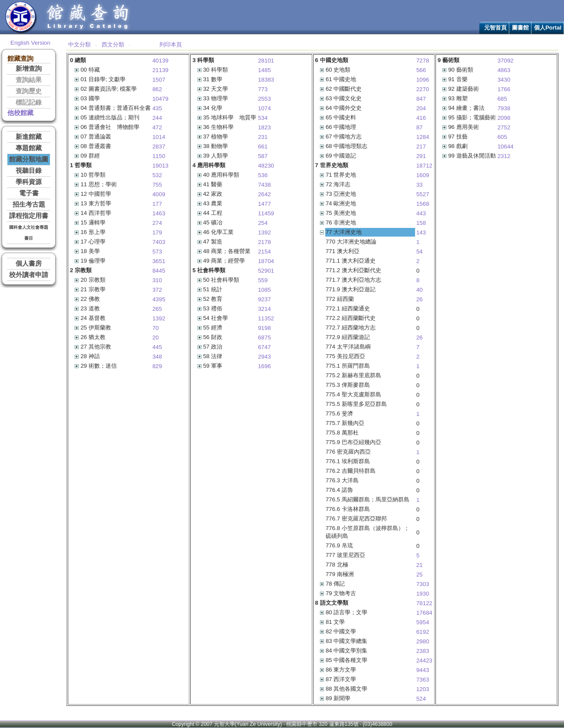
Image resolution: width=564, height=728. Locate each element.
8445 (159, 271)
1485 (264, 70)
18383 (266, 80)
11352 (266, 318)
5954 (423, 622)
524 (421, 699)
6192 (423, 632)
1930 (423, 594)
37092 (506, 61)
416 (421, 118)
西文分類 (113, 44)
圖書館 (520, 28)
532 (157, 175)
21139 (160, 70)
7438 (264, 185)
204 (421, 108)
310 (157, 280)
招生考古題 (29, 204)
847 (421, 99)
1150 (159, 156)
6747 (264, 347)
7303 (423, 584)
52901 (266, 271)
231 (263, 137)
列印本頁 (171, 44)
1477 (264, 204)
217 (421, 147)
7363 (423, 680)
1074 (264, 108)
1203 (423, 689)
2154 (264, 252)
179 (157, 232)
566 (421, 70)
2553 (264, 99)
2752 (504, 127)
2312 (504, 156)
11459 (266, 213)
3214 (264, 309)
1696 (264, 366)
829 (157, 366)
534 (263, 118)
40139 (160, 61)
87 (420, 127)
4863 (504, 70)
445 (157, 347)
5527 (423, 194)
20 (156, 338)
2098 (504, 118)
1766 (504, 89)
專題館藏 (29, 148)
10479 (160, 99)
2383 (423, 651)
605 (502, 137)
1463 (159, 213)
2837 (159, 147)
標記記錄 (29, 102)
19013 (160, 166)
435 (157, 108)
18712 (424, 166)
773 (263, 89)
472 (157, 127)
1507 (159, 80)
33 (420, 185)
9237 (264, 299)
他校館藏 (20, 113)
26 (420, 299)
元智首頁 (495, 28)
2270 (423, 89)
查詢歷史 (29, 91)
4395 (159, 299)
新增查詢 (29, 69)
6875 (264, 338)
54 (420, 252)
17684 (424, 613)
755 (157, 185)
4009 (159, 194)
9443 (423, 670)
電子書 (29, 193)
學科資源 (29, 182)
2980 (423, 641)
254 (263, 223)
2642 (264, 194)
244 (157, 118)
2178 (264, 242)
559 (263, 280)
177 (157, 204)
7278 (423, 61)
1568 (423, 204)
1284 (423, 137)
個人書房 (29, 264)
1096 (423, 80)
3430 (504, 80)
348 (157, 357)
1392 (159, 318)
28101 (266, 61)
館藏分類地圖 (29, 159)
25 (420, 575)
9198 (264, 328)
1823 (264, 127)
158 (421, 223)
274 (157, 223)
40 (420, 290)
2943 (264, 357)
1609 (423, 175)
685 (502, 99)
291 (421, 156)
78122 (424, 603)
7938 (504, 108)
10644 (506, 147)
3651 (159, 261)
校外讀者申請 (29, 275)
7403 (159, 242)
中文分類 (79, 44)
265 (157, 309)
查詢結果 (29, 80)
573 (157, 252)
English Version (30, 43)
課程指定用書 (29, 216)
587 (263, 156)
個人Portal (548, 28)
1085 (264, 290)
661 (263, 147)
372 (157, 290)
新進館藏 (29, 137)
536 (263, 175)
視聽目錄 (29, 171)
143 (421, 232)
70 (156, 328)
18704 (266, 261)
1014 (159, 137)
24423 (424, 660)
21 (420, 565)
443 (421, 213)
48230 (266, 166)
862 (157, 89)
